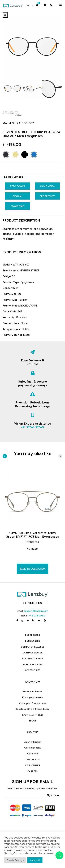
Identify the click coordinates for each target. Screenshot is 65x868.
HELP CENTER (32, 765)
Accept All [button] (35, 860)
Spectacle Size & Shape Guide (33, 709)
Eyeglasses (32, 635)
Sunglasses (33, 641)
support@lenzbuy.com (36, 611)
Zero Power (18, 186)
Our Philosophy (33, 748)
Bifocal (18, 196)
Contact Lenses (33, 652)
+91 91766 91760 (32, 427)
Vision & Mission (32, 742)
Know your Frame (33, 691)
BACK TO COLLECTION (32, 569)
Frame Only (18, 206)
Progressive (47, 196)
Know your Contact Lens (33, 703)
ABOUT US (32, 732)
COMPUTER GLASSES (33, 647)
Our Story (32, 753)
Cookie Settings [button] (15, 860)
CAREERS (32, 771)
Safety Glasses (33, 664)
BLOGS (33, 721)
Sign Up (53, 795)
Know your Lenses (32, 697)
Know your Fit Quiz (33, 715)
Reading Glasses (33, 658)
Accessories (33, 670)
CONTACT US (33, 759)
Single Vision (47, 186)
